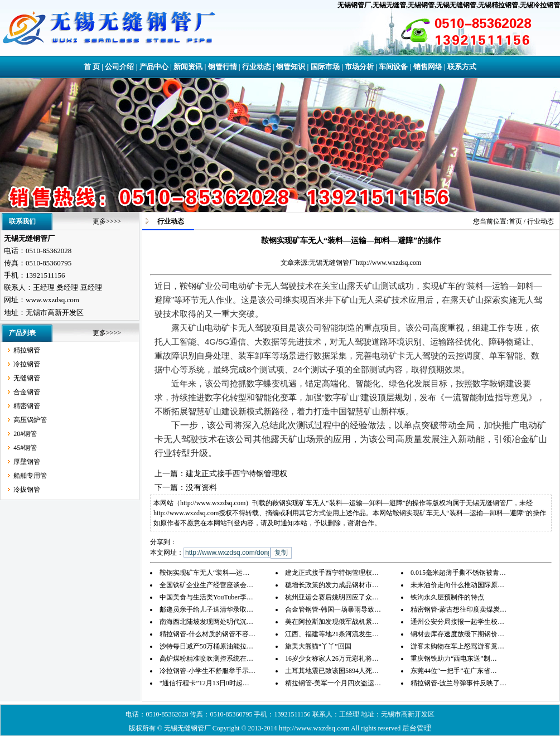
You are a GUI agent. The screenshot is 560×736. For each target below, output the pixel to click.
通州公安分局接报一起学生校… (457, 622)
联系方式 (462, 67)
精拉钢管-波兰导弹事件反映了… (458, 683)
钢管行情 (223, 67)
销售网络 (428, 67)
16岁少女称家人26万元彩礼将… (332, 658)
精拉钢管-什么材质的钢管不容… (207, 634)
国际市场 (325, 67)
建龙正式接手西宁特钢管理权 (236, 474)
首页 (515, 221)
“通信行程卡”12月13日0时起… (204, 683)
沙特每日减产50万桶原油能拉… (206, 646)
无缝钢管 (27, 378)
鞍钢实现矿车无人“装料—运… (204, 573)
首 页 (92, 67)
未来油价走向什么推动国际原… (457, 585)
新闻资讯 (188, 67)
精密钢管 (27, 406)
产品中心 (154, 67)
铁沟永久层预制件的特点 (447, 597)
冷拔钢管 (27, 490)
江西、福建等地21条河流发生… (332, 634)
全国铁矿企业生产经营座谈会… (206, 585)
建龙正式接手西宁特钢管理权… (332, 573)
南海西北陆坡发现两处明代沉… (206, 622)
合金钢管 (27, 392)
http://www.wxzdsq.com (388, 263)
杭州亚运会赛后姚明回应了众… (332, 597)
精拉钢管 (27, 350)
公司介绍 (119, 67)
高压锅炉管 (30, 420)
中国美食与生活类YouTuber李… (206, 597)
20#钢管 (25, 434)
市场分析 (359, 67)
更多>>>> (107, 221)
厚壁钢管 (27, 462)
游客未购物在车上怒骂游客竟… (457, 646)
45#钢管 (25, 448)
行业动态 (257, 67)
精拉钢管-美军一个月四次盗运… (333, 683)
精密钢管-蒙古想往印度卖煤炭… (458, 609)
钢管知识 (291, 67)
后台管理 (417, 728)
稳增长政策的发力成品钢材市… (332, 585)
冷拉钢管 (27, 364)
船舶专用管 (30, 476)
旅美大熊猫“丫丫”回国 (318, 646)
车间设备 (393, 67)
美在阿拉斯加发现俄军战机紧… (332, 622)
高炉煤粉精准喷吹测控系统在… (206, 658)
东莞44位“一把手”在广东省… (454, 671)
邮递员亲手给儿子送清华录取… (206, 609)
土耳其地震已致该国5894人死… (332, 671)
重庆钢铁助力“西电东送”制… (454, 658)
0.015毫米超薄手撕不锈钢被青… (458, 573)
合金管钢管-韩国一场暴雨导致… (333, 609)
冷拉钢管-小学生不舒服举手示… (207, 671)
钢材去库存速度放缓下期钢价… (457, 634)
